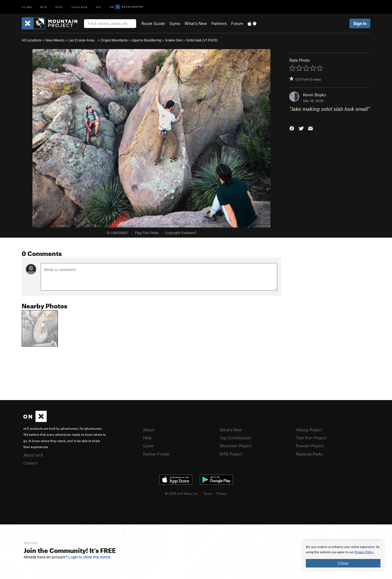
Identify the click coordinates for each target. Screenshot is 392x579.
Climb (27, 7)
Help (147, 438)
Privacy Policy (364, 552)
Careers (30, 463)
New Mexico (55, 40)
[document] (343, 556)
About (149, 430)
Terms (208, 493)
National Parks (309, 454)
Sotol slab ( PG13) (202, 40)
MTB (44, 7)
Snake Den (174, 40)
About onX (33, 455)
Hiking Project (309, 430)
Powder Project (310, 446)
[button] (292, 128)
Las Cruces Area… (83, 40)
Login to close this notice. (90, 557)
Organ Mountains (114, 40)
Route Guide (153, 23)
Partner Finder (156, 454)
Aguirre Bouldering (146, 40)
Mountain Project (236, 446)
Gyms (175, 23)
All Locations (32, 40)
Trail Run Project (311, 438)
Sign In (360, 23)
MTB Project (231, 454)
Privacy (222, 493)
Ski (99, 7)
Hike (59, 7)
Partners (219, 23)
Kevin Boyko (314, 95)
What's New (196, 23)
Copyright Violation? (181, 233)
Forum (237, 23)
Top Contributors (235, 438)
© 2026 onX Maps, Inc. (182, 493)
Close (343, 563)
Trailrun (79, 7)
